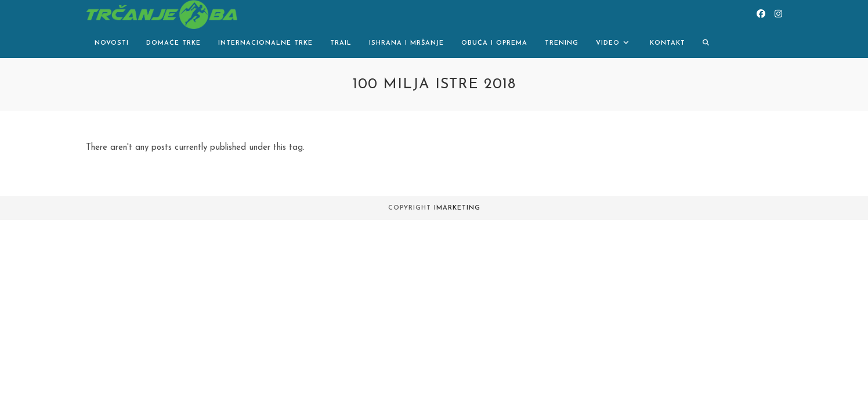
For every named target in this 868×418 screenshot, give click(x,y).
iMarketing (457, 208)
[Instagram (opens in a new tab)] (778, 14)
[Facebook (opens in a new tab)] (761, 14)
